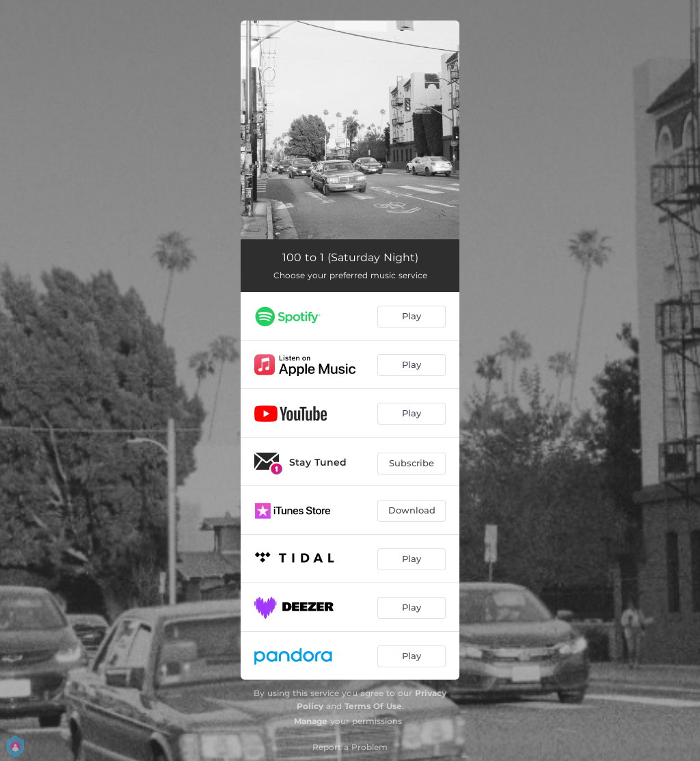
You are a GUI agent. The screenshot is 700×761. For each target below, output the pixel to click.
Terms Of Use (373, 706)
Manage (311, 721)
